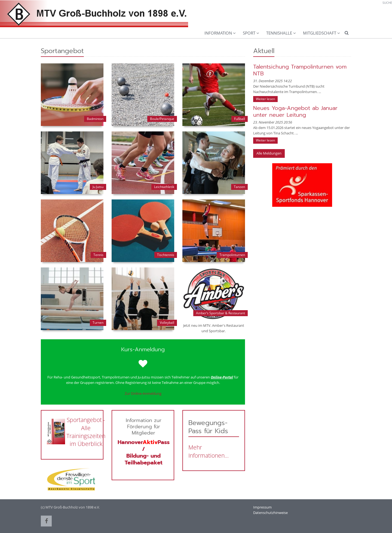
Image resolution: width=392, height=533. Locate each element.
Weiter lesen (265, 99)
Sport (249, 33)
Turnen (98, 323)
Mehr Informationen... (209, 451)
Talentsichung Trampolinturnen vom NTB (300, 70)
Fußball (240, 119)
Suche (387, 3)
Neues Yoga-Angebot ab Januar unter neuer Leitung (295, 111)
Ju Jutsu (98, 187)
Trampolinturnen (232, 255)
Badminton (95, 119)
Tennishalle (279, 33)
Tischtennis (166, 255)
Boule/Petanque (162, 119)
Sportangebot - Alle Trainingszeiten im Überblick (86, 432)
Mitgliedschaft (320, 33)
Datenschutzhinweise (270, 513)
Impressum (262, 507)
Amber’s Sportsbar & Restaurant (220, 313)
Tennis (98, 255)
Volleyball (167, 323)
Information (218, 33)
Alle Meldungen (269, 153)
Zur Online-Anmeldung (143, 393)
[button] (46, 521)
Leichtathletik (164, 187)
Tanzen (239, 187)
